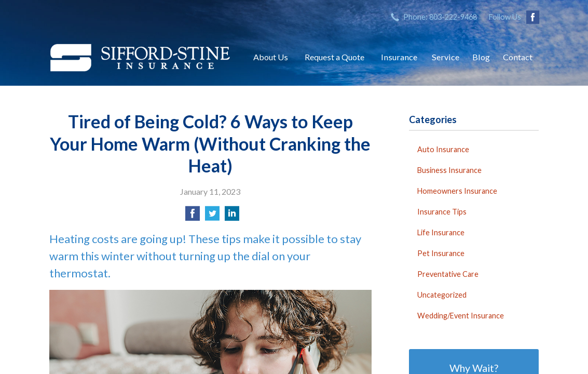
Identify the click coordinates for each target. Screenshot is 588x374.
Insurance (399, 57)
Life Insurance (441, 232)
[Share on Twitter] (212, 216)
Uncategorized (442, 295)
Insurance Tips (442, 212)
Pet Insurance (441, 253)
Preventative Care (448, 274)
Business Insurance (449, 170)
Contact (518, 57)
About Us (271, 57)
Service (446, 57)
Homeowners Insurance (457, 191)
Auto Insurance (443, 149)
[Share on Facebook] (193, 216)
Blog (481, 57)
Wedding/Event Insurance (461, 316)
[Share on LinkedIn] (232, 216)
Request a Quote (334, 57)
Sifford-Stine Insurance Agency (140, 57)
